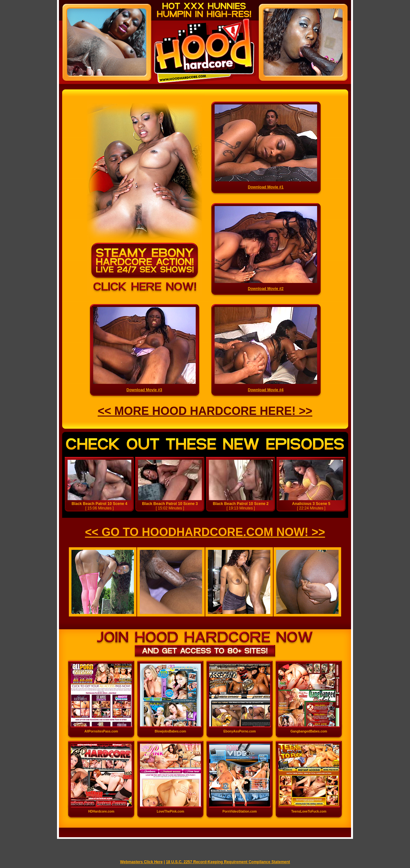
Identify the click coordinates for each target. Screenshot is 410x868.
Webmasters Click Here (141, 862)
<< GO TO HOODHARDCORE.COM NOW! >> (205, 532)
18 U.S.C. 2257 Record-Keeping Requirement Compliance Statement (228, 862)
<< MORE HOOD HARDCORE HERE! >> (205, 411)
